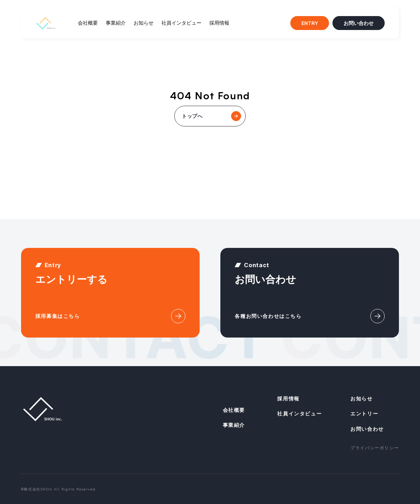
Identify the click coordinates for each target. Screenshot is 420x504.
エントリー (364, 413)
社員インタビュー (181, 23)
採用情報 (219, 23)
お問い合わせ (359, 23)
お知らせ (144, 23)
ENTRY (310, 23)
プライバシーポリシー (375, 448)
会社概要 (88, 23)
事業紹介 (116, 23)
